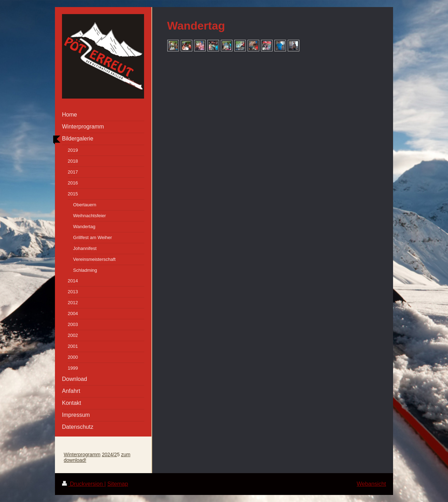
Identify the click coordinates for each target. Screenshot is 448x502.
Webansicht (371, 484)
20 (105, 454)
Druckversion (83, 484)
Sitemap (118, 484)
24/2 (112, 454)
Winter (71, 454)
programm (89, 454)
